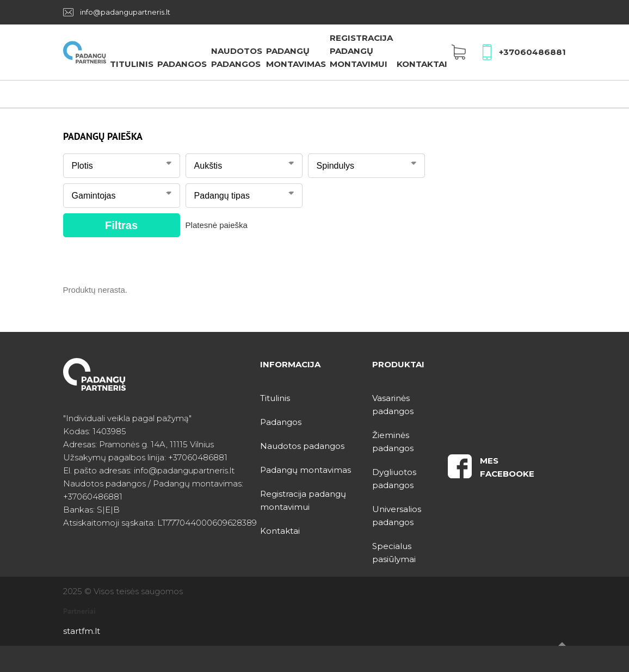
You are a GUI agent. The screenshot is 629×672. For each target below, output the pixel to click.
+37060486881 (532, 52)
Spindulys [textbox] (335, 166)
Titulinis (132, 64)
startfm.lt (82, 631)
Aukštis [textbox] (208, 166)
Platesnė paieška (217, 225)
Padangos (182, 64)
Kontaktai (422, 64)
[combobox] (122, 163)
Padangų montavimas (306, 470)
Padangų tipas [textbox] (222, 196)
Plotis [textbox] (82, 166)
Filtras (121, 225)
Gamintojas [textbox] (94, 196)
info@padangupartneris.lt (125, 12)
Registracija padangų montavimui (361, 51)
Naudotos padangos (302, 446)
